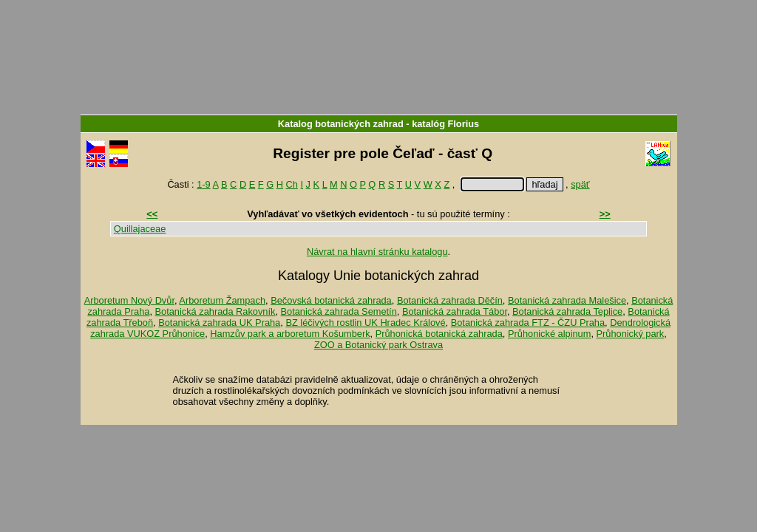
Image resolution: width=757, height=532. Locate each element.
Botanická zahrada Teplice (567, 311)
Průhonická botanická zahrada (439, 334)
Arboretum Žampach (222, 300)
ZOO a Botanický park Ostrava (378, 345)
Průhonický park (631, 334)
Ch (292, 184)
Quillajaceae (140, 229)
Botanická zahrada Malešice (567, 300)
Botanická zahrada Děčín (450, 300)
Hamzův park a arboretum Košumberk (290, 334)
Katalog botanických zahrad (341, 124)
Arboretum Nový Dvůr (129, 300)
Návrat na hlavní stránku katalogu (377, 252)
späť (580, 184)
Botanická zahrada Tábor (455, 311)
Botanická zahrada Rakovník (215, 311)
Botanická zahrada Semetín (339, 311)
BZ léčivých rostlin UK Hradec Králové (365, 323)
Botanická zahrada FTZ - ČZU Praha (528, 323)
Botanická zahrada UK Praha (219, 323)
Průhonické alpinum (549, 334)
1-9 (204, 184)
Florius (464, 124)
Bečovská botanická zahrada (331, 300)
